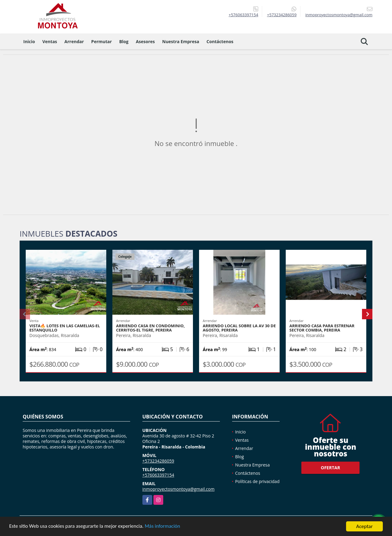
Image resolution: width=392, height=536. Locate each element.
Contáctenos (220, 41)
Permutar (102, 41)
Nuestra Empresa (181, 41)
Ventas (50, 41)
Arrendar (74, 41)
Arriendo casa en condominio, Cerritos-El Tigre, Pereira (150, 328)
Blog (124, 41)
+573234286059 (282, 15)
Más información (163, 529)
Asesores (145, 41)
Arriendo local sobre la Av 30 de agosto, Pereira (239, 328)
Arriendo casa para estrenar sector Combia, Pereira (322, 328)
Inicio (29, 41)
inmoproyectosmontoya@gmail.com (179, 489)
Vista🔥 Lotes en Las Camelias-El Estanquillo (65, 328)
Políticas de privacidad (257, 481)
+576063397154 (243, 15)
